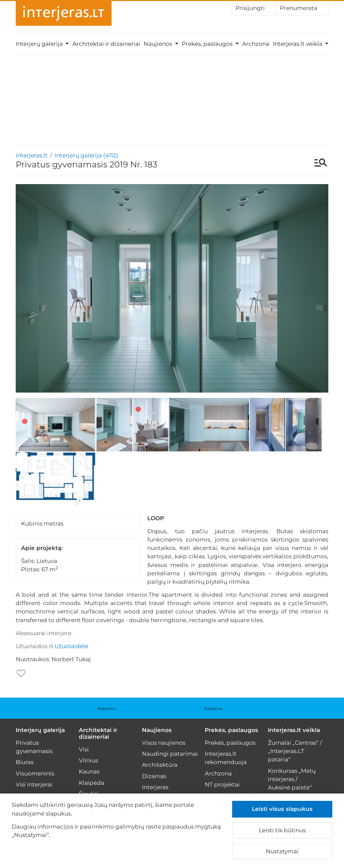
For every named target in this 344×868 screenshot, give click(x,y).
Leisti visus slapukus (282, 809)
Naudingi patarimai (170, 754)
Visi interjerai (34, 784)
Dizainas (154, 776)
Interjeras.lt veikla (294, 730)
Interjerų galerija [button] (40, 44)
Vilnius (88, 760)
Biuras (25, 762)
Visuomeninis (35, 773)
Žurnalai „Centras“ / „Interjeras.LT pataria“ (295, 751)
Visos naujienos (164, 743)
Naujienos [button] (158, 44)
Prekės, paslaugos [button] (208, 44)
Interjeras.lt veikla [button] (298, 44)
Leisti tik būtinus (282, 830)
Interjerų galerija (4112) (87, 155)
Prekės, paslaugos (231, 730)
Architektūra (160, 765)
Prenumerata (302, 8)
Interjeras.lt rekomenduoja (226, 758)
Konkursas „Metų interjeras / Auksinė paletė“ (292, 779)
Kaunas (89, 771)
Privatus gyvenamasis (34, 747)
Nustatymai (282, 851)
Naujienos (157, 730)
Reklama (106, 708)
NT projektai (222, 784)
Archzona (256, 44)
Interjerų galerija (40, 730)
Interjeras (155, 787)
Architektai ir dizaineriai (106, 44)
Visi (84, 749)
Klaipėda (92, 783)
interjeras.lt (32, 155)
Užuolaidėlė (71, 646)
